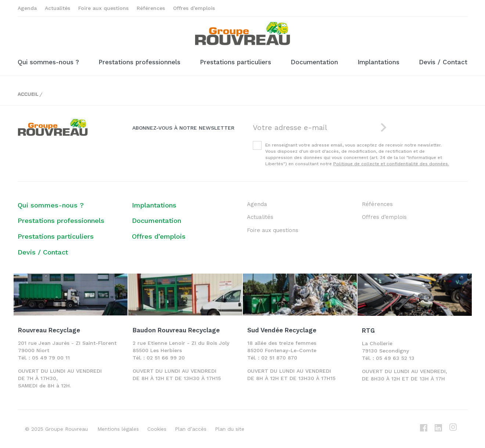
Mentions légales (118, 429)
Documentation (314, 62)
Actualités (58, 8)
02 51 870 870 (279, 358)
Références (151, 8)
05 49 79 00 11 (51, 358)
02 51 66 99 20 (166, 358)
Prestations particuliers (236, 62)
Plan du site (230, 429)
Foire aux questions (103, 8)
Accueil (28, 94)
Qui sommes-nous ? (48, 62)
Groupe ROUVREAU (242, 34)
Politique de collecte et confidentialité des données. (391, 164)
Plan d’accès (191, 429)
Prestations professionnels (139, 62)
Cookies (157, 429)
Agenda (27, 8)
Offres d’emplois (194, 8)
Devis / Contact (443, 62)
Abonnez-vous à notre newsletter (183, 128)
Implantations (378, 62)
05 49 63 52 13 (395, 358)
